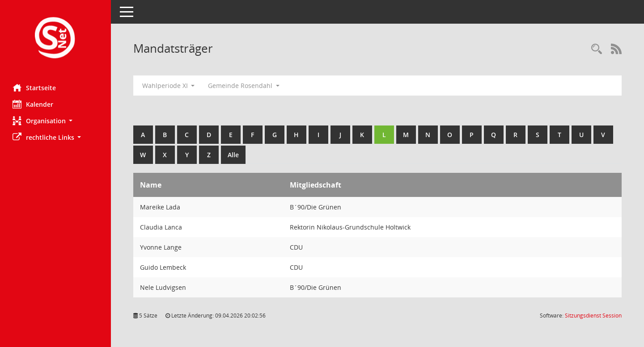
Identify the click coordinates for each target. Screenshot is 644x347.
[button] (56, 121)
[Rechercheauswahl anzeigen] (597, 49)
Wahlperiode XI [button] (169, 86)
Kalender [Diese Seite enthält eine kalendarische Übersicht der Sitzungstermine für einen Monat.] (34, 104)
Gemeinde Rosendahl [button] (245, 86)
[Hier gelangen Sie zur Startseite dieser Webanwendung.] (56, 39)
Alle (234, 155)
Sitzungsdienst (593, 316)
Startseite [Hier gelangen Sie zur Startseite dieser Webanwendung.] (35, 88)
